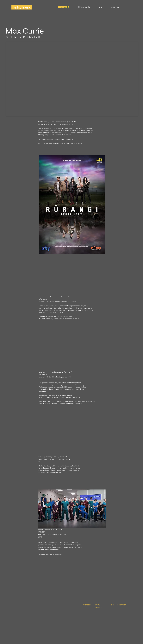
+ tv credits (87, 605)
